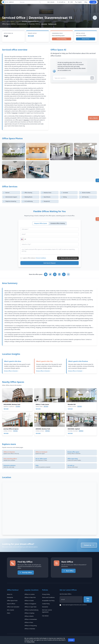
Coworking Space (57, 33)
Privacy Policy (46, 594)
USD (70, 2)
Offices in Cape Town (31, 607)
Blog (86, 2)
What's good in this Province (78, 361)
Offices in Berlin (29, 616)
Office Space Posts (12, 601)
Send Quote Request (50, 263)
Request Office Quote (41, 223)
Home (4, 21)
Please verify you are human (68, 258)
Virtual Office (80, 33)
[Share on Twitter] (50, 274)
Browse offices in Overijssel (76, 371)
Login (93, 2)
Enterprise (10, 597)
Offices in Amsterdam (31, 619)
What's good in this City (44, 361)
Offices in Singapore (30, 604)
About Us (10, 594)
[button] (22, 239)
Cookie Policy (46, 604)
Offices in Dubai (29, 601)
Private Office (32, 33)
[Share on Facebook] (46, 274)
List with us (61, 2)
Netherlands (52, 24)
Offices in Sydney (29, 613)
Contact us (89, 545)
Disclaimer (45, 607)
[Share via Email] (68, 274)
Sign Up (88, 599)
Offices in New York (30, 597)
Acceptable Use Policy (48, 601)
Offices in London (30, 594)
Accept (71, 640)
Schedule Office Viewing (58, 223)
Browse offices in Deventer (12, 371)
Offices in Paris (29, 622)
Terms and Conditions (48, 597)
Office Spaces (11, 21)
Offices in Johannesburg (31, 610)
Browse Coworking (62, 39)
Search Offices (11, 604)
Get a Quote (94, 118)
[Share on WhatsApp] (64, 274)
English (78, 2)
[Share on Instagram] (55, 274)
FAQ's (9, 613)
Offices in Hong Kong (31, 626)
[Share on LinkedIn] (59, 274)
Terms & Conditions (41, 258)
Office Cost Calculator (13, 607)
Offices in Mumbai (30, 629)
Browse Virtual (86, 39)
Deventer (18, 21)
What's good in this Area (13, 361)
